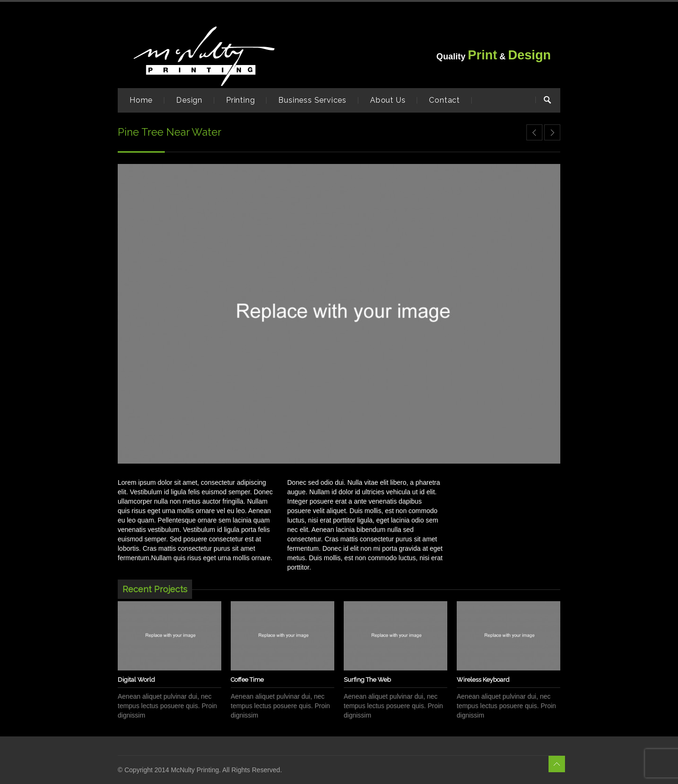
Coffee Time (247, 680)
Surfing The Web (367, 680)
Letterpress (534, 132)
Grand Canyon (552, 132)
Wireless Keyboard (483, 680)
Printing (240, 100)
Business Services (312, 100)
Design (189, 100)
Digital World (136, 680)
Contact (444, 100)
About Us (388, 100)
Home (141, 100)
